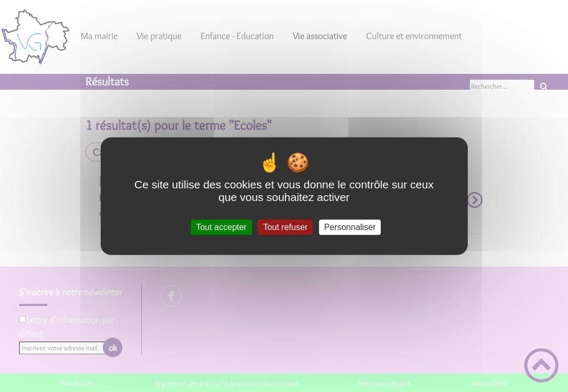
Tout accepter (222, 227)
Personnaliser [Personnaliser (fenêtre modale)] (350, 227)
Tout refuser (285, 227)
